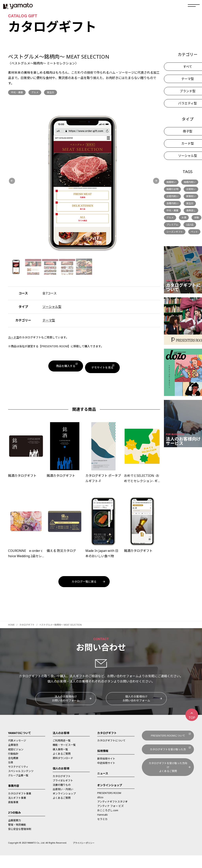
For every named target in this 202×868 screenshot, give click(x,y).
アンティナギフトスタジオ (112, 814)
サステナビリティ (18, 779)
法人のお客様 (61, 746)
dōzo (100, 810)
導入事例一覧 (60, 762)
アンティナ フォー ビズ (110, 819)
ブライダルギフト (63, 793)
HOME (11, 637)
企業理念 (13, 758)
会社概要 (13, 771)
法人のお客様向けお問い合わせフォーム (70, 711)
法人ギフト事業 (17, 810)
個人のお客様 (61, 781)
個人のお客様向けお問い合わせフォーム (132, 711)
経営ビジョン (16, 762)
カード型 (14, 337)
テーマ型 (49, 320)
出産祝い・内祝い (63, 802)
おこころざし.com (108, 823)
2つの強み (14, 825)
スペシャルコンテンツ (21, 784)
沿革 (11, 775)
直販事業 (13, 815)
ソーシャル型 (52, 307)
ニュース (103, 786)
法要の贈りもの (62, 797)
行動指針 (13, 766)
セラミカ (102, 832)
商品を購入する (53, 366)
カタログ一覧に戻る (84, 585)
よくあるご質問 (62, 766)
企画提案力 (14, 833)
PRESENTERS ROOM (109, 806)
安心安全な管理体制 (20, 842)
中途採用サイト (106, 776)
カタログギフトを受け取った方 (168, 763)
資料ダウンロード (63, 771)
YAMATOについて (20, 746)
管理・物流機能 (17, 837)
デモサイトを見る (115, 366)
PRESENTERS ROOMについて (168, 748)
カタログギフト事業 (20, 806)
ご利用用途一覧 (62, 753)
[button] (14, 181)
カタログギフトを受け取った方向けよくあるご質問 (168, 781)
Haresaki (102, 827)
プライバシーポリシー (84, 855)
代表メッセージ (17, 753)
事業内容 (14, 798)
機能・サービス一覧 (64, 758)
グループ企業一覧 (18, 788)
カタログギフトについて (111, 753)
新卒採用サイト (106, 771)
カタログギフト (27, 637)
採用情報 (103, 764)
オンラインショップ (64, 806)
